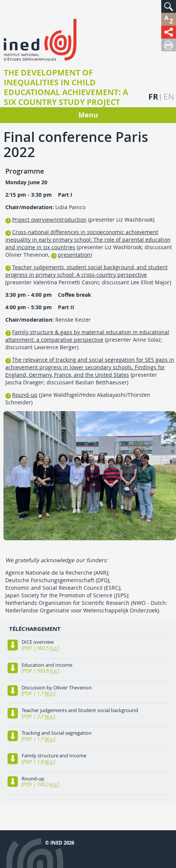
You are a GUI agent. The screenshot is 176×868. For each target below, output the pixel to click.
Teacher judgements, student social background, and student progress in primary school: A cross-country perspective (86, 271)
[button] (169, 6)
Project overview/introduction (49, 220)
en (169, 97)
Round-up (25, 395)
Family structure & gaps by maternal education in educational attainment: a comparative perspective (87, 336)
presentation (74, 255)
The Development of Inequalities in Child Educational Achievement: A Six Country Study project (66, 88)
